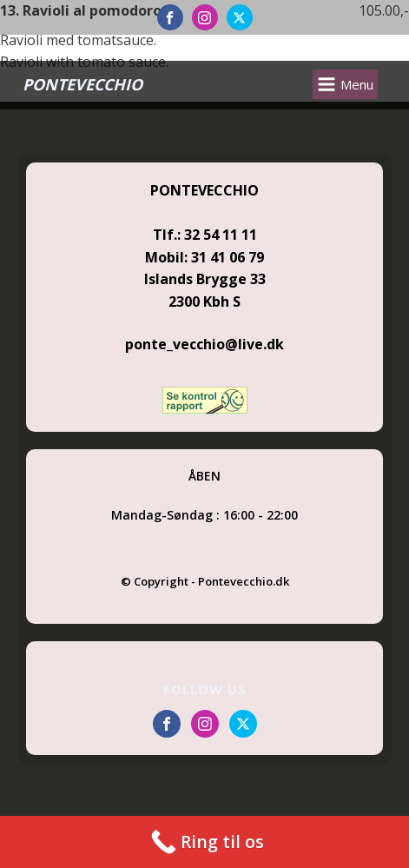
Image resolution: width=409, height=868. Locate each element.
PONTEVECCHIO (82, 84)
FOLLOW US (205, 689)
